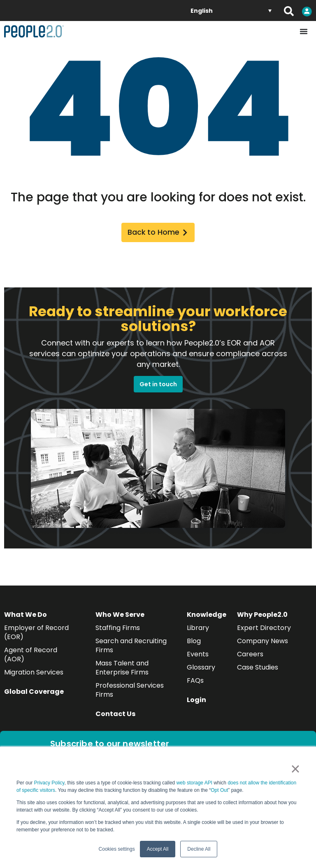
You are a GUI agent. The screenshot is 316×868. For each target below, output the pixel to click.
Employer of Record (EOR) (36, 635)
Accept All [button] (158, 849)
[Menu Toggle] (304, 31)
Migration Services (34, 675)
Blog (194, 644)
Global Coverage (34, 694)
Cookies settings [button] (117, 849)
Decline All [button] (199, 849)
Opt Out (219, 790)
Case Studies (258, 670)
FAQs (195, 683)
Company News (263, 644)
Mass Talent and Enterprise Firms (122, 671)
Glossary (201, 670)
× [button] (295, 769)
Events (198, 657)
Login (196, 703)
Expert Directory (264, 631)
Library (198, 631)
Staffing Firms (118, 631)
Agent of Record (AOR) (31, 657)
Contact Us (115, 717)
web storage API (195, 783)
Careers (250, 657)
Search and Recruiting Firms (131, 648)
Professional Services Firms (130, 693)
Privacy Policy (49, 783)
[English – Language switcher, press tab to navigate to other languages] (231, 10)
